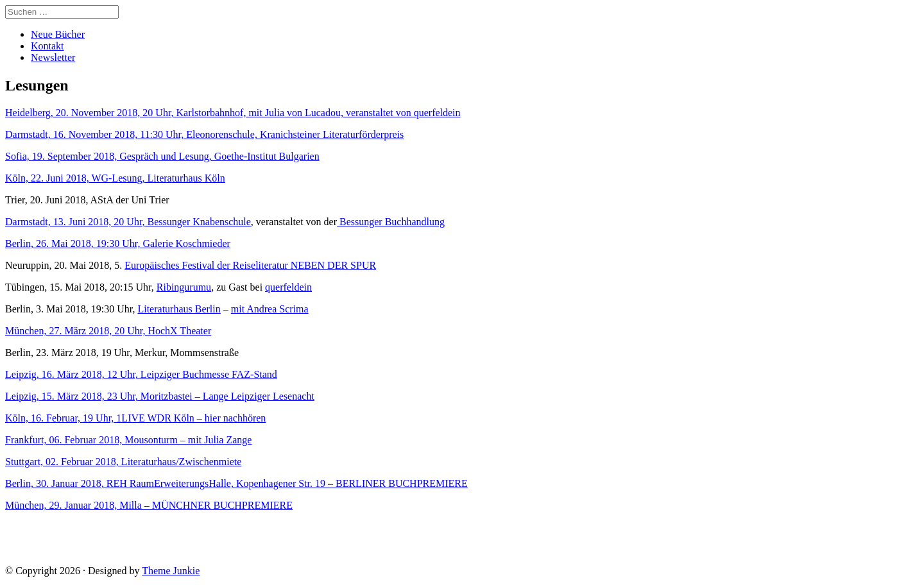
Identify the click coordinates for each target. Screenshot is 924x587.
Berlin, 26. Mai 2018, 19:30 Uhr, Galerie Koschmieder (118, 243)
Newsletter (53, 57)
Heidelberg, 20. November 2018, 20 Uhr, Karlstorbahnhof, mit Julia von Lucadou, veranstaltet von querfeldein (233, 113)
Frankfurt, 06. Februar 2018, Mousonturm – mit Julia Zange (128, 440)
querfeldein (288, 287)
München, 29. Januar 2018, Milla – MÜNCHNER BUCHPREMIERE (149, 505)
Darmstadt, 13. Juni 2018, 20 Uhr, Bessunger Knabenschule (128, 222)
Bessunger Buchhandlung (391, 222)
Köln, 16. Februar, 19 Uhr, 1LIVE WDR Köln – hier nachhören (135, 418)
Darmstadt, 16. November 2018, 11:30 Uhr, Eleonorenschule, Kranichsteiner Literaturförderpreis (204, 134)
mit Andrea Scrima (270, 309)
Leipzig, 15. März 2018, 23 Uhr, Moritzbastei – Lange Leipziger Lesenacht (160, 396)
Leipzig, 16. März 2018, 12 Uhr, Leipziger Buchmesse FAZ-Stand (141, 374)
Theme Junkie (171, 571)
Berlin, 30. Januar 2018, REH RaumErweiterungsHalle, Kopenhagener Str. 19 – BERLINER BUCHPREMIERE (236, 483)
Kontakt (47, 46)
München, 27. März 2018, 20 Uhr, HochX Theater (108, 331)
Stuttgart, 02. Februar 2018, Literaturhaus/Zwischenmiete (123, 462)
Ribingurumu (184, 287)
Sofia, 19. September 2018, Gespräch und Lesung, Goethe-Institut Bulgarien (162, 156)
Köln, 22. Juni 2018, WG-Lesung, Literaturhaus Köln (115, 178)
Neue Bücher (58, 34)
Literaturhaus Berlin (179, 309)
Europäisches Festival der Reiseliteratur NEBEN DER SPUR (250, 265)
